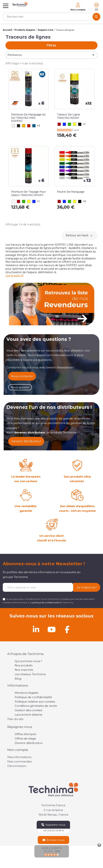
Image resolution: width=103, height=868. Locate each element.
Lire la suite (13, 276)
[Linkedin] (36, 629)
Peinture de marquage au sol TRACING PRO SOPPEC (28, 118)
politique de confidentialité (46, 602)
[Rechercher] (51, 17)
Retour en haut (80, 236)
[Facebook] (67, 629)
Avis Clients (52, 848)
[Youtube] (51, 629)
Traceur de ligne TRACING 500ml (68, 116)
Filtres (51, 45)
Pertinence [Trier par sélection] (51, 55)
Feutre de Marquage (71, 192)
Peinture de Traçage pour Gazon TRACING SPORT (28, 193)
